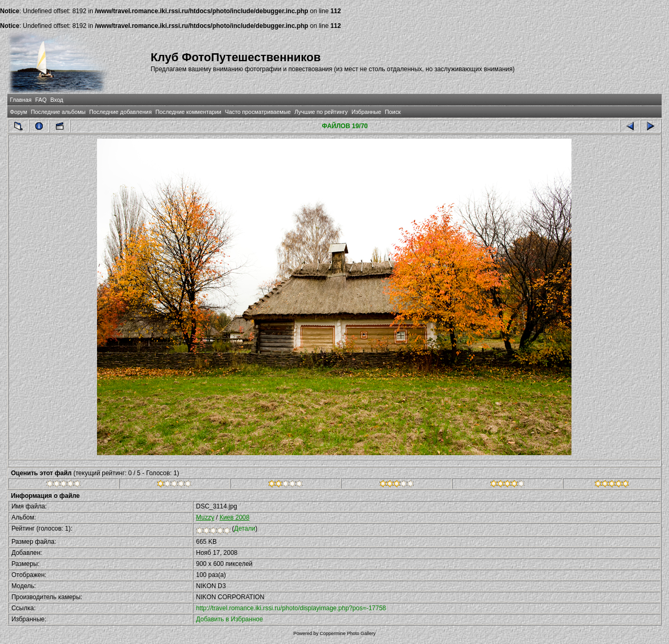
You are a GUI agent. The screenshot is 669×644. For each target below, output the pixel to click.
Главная (21, 100)
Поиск (393, 112)
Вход (56, 100)
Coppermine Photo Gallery (347, 633)
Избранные (366, 112)
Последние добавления (120, 112)
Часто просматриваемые (258, 112)
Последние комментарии (188, 112)
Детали (245, 528)
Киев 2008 (234, 517)
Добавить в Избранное (230, 619)
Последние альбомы (58, 112)
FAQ (41, 100)
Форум (19, 112)
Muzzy (205, 517)
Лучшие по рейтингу (321, 112)
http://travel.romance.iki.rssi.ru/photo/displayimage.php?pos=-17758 (291, 608)
